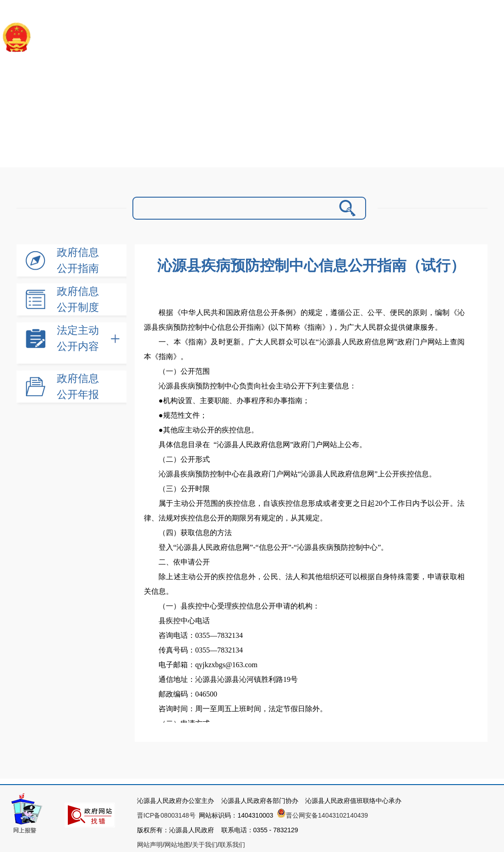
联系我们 (232, 845)
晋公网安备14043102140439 (322, 815)
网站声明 (150, 845)
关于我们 (205, 845)
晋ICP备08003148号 (166, 815)
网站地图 (177, 845)
